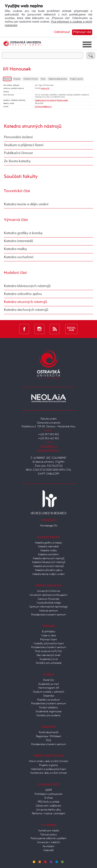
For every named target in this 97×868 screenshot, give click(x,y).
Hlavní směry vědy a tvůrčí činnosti (48, 761)
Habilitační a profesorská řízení (48, 769)
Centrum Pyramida (48, 599)
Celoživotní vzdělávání (48, 806)
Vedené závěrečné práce (58, 79)
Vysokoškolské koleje (49, 603)
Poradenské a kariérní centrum (49, 615)
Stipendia (49, 696)
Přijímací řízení (48, 640)
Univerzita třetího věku (48, 810)
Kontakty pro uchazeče (49, 663)
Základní (7, 79)
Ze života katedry (17, 161)
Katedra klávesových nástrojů (27, 286)
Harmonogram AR (49, 688)
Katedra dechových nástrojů (26, 310)
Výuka (43, 79)
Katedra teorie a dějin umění (26, 204)
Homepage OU (49, 526)
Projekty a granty (76, 79)
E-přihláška (48, 632)
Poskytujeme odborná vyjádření (48, 838)
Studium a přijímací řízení (24, 145)
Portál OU (48, 680)
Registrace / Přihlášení (49, 736)
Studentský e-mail (48, 684)
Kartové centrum (49, 611)
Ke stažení (48, 846)
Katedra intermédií (18, 241)
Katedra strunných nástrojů (45, 100)
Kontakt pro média (49, 831)
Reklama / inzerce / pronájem (49, 814)
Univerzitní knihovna (48, 591)
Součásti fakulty (21, 177)
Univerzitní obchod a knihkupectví (48, 595)
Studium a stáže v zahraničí (49, 692)
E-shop (49, 798)
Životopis (17, 79)
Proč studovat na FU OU (48, 651)
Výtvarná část (16, 220)
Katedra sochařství (19, 257)
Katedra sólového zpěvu (23, 294)
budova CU (45, 88)
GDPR (49, 790)
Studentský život (49, 659)
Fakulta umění (62, 100)
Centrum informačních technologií (48, 607)
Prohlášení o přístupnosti (48, 794)
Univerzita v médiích (48, 842)
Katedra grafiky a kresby (23, 233)
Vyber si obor (48, 636)
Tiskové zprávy (48, 835)
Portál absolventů (48, 732)
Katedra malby (16, 249)
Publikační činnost (31, 79)
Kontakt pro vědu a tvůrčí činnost (49, 773)
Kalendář (49, 850)
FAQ (48, 740)
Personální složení (18, 137)
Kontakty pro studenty (48, 715)
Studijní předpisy (48, 708)
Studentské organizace (48, 712)
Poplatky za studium (49, 700)
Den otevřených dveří (49, 655)
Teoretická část (17, 191)
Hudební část (15, 273)
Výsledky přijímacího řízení (48, 644)
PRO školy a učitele (48, 802)
